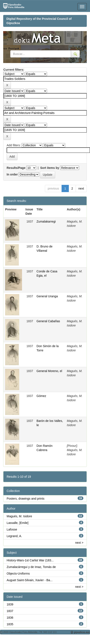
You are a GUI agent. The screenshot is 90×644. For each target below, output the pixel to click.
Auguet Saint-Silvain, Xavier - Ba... (30, 580)
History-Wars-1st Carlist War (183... (30, 560)
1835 (10, 624)
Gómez (41, 396)
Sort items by (50, 168)
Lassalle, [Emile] (18, 523)
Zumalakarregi (46, 221)
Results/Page (16, 168)
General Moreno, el (49, 371)
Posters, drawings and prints (26, 499)
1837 (10, 611)
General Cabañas (48, 321)
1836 (10, 618)
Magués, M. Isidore (19, 516)
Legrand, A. (14, 536)
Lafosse (12, 529)
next (81, 188)
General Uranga (47, 296)
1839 (10, 604)
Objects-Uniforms (18, 574)
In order (12, 174)
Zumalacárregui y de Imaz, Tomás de (31, 567)
